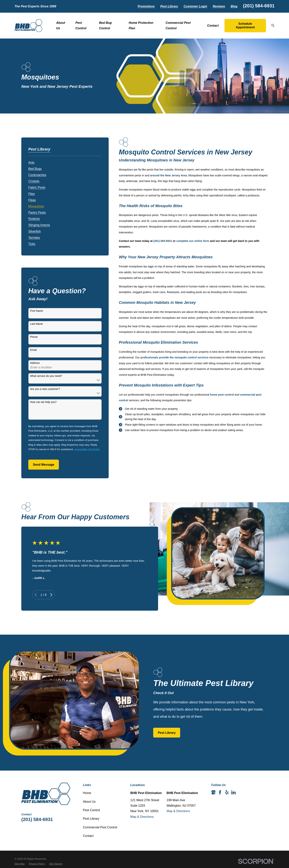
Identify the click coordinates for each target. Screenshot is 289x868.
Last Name (36, 324)
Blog (234, 6)
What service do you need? (46, 376)
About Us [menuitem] (61, 25)
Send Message (44, 464)
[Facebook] (220, 792)
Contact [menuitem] (213, 25)
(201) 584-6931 (259, 6)
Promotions (146, 6)
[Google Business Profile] (213, 792)
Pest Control (91, 810)
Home (87, 793)
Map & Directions (142, 817)
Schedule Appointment (245, 25)
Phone (34, 337)
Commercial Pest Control (100, 827)
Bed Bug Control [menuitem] (105, 25)
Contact (88, 836)
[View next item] (45, 595)
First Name (36, 311)
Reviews (219, 6)
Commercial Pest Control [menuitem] (178, 25)
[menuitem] (31, 161)
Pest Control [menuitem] (81, 25)
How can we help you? (43, 402)
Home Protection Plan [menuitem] (141, 25)
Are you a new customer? (45, 389)
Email (33, 350)
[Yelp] (227, 792)
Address (35, 363)
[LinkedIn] (233, 792)
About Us (89, 802)
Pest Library (169, 6)
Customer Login (195, 6)
